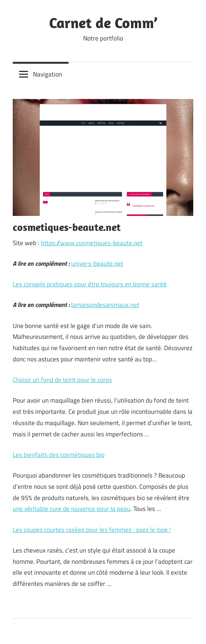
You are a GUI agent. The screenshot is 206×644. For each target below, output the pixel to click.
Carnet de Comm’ (103, 22)
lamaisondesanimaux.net (105, 305)
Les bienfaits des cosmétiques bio (59, 455)
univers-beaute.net (97, 264)
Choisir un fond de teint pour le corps (62, 380)
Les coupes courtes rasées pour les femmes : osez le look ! (92, 530)
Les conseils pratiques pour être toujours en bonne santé (90, 284)
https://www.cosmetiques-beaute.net (92, 243)
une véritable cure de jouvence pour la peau (72, 509)
